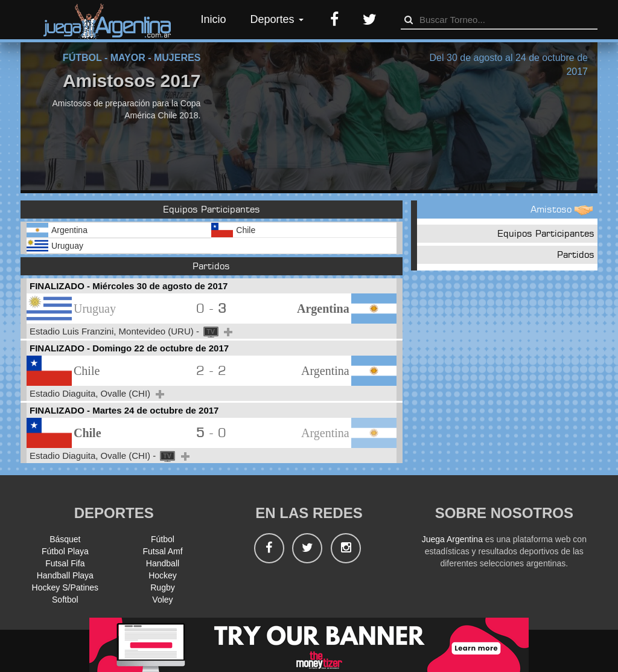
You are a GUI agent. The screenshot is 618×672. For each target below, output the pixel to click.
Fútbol (163, 539)
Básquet (65, 539)
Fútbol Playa (65, 551)
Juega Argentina (452, 539)
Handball (163, 563)
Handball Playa (65, 575)
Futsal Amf (162, 551)
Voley (162, 600)
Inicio (214, 19)
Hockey (163, 575)
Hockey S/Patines (65, 587)
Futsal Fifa (65, 563)
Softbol (65, 600)
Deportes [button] (277, 19)
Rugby (162, 587)
